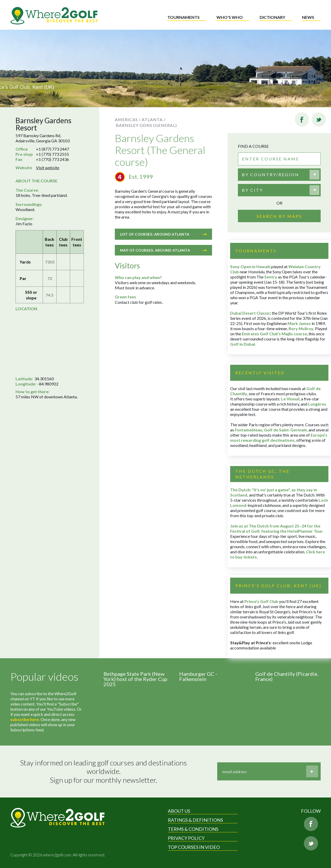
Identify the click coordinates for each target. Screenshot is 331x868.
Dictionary (272, 17)
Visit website (48, 168)
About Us (179, 811)
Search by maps (279, 216)
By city (252, 190)
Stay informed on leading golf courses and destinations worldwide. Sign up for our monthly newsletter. (104, 771)
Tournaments (183, 17)
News (308, 17)
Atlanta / (154, 119)
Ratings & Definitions (195, 820)
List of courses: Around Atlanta (163, 234)
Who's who (230, 17)
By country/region (270, 175)
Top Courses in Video (194, 847)
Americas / (128, 119)
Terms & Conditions (193, 829)
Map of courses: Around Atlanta (163, 250)
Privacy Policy (186, 838)
